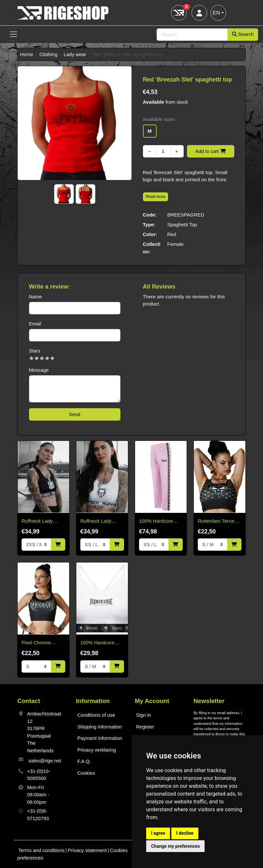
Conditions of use (96, 715)
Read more (155, 197)
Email (35, 324)
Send (75, 414)
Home (27, 54)
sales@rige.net (45, 761)
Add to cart (210, 151)
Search (243, 34)
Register (145, 727)
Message (39, 370)
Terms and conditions (41, 850)
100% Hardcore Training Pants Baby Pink (156, 522)
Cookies (86, 773)
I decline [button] (185, 833)
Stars (35, 351)
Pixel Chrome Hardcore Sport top (42, 643)
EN (216, 13)
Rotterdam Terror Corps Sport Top (216, 522)
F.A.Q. (84, 761)
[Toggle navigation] (14, 35)
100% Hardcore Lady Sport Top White (97, 643)
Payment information (100, 738)
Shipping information (100, 727)
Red (172, 234)
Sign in (144, 715)
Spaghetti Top (182, 224)
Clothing (48, 54)
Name (36, 297)
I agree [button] (158, 833)
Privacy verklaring (97, 750)
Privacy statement (87, 850)
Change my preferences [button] (175, 846)
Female (176, 244)
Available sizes (159, 119)
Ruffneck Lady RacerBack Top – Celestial (40, 522)
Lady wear (75, 54)
